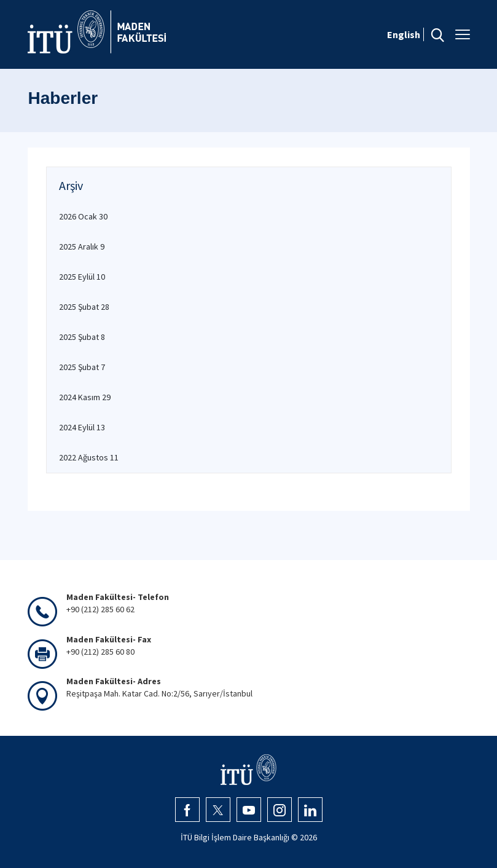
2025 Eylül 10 (82, 277)
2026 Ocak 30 (83, 216)
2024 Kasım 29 (85, 397)
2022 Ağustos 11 (89, 457)
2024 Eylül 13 (82, 427)
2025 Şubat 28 (84, 307)
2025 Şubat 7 (82, 367)
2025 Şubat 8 (82, 337)
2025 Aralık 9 (82, 247)
